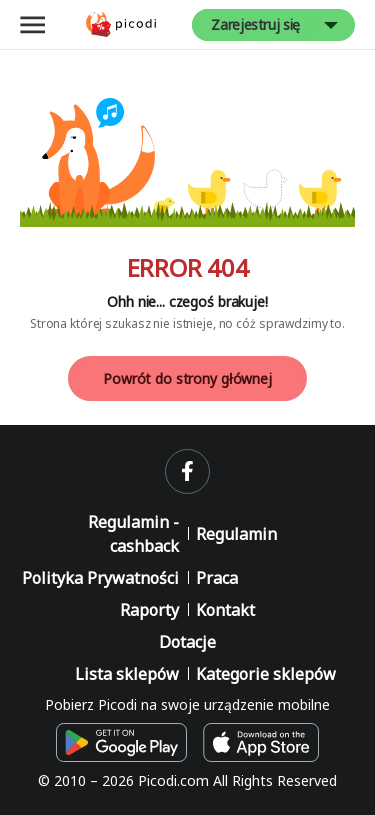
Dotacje (187, 642)
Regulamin (236, 534)
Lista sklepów (127, 674)
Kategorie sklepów (266, 674)
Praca (217, 578)
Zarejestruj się (255, 24)
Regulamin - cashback (133, 534)
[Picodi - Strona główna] (121, 24)
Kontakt (225, 610)
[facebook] (187, 471)
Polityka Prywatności (100, 578)
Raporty (149, 610)
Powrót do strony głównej (187, 378)
